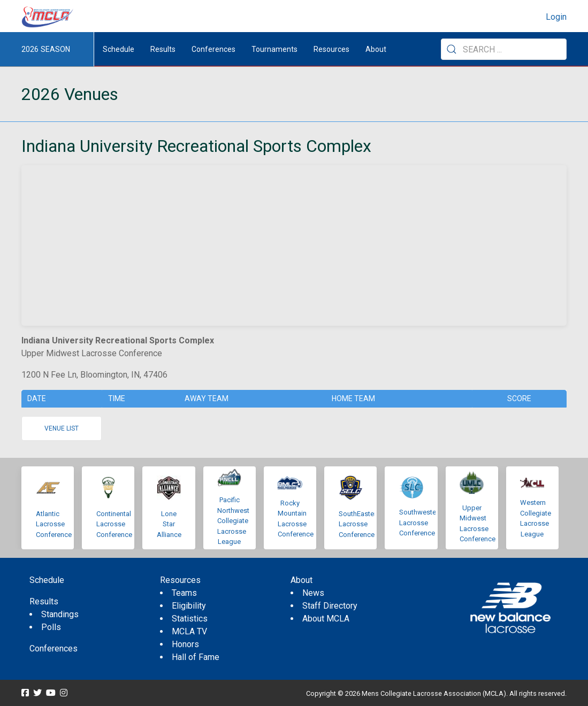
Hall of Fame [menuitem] (196, 657)
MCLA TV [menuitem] (189, 631)
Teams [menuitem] (184, 593)
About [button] (376, 49)
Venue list (62, 428)
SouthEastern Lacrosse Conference (359, 524)
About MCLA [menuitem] (326, 619)
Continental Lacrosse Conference (114, 524)
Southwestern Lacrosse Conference (421, 523)
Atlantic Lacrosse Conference (54, 524)
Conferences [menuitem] (54, 649)
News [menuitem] (313, 593)
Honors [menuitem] (185, 644)
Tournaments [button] (274, 49)
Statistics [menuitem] (190, 619)
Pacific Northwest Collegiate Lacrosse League (233, 521)
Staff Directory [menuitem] (330, 606)
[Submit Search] (452, 49)
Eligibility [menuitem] (189, 606)
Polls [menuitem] (51, 627)
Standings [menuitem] (60, 614)
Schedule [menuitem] (119, 49)
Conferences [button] (213, 49)
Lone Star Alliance (169, 524)
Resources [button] (331, 49)
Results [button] (163, 49)
